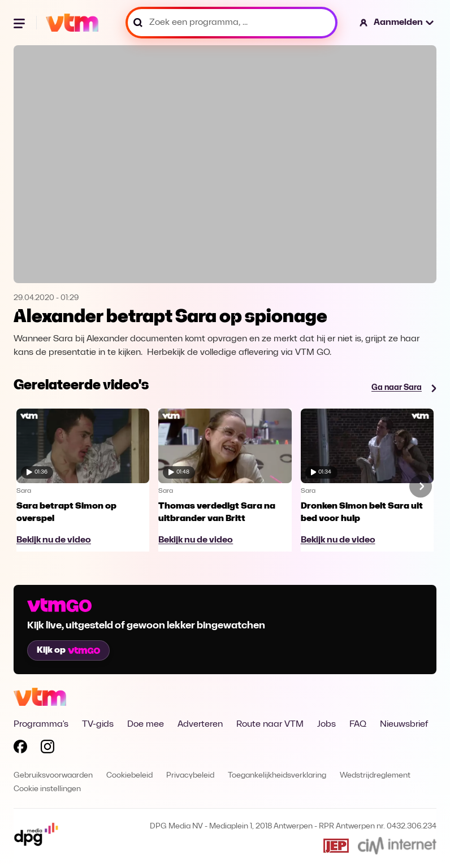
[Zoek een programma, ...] (232, 23)
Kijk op (68, 650)
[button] (397, 23)
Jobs (326, 724)
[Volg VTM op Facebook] (20, 749)
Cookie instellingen (47, 789)
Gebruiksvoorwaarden (53, 776)
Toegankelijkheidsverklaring (277, 776)
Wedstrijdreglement (375, 776)
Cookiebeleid (129, 776)
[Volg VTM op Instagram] (47, 749)
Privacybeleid (190, 776)
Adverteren (200, 724)
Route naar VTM (270, 724)
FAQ (358, 724)
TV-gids (98, 724)
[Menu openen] (20, 23)
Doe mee (146, 724)
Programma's (41, 724)
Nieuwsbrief (404, 724)
